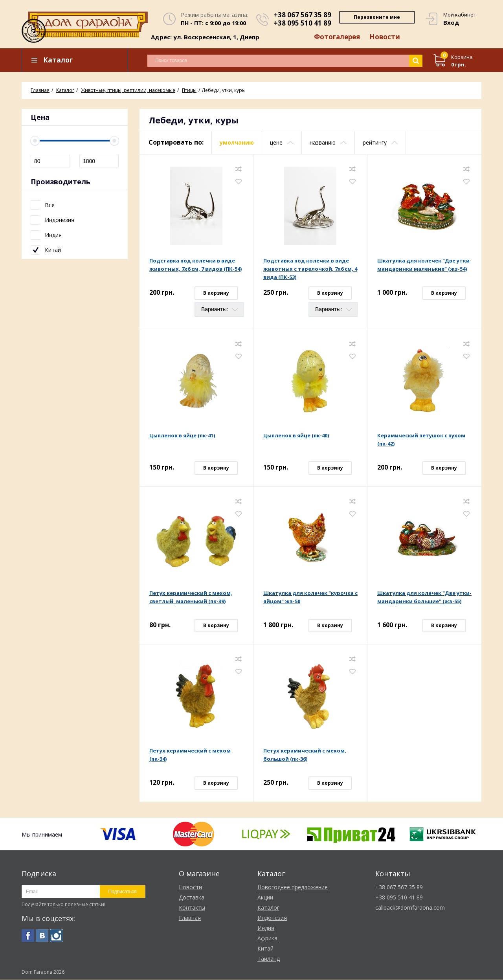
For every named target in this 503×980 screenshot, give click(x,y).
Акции (265, 898)
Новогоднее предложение (293, 887)
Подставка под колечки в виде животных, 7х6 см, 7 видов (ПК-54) (196, 265)
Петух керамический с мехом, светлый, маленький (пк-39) (191, 597)
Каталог (268, 908)
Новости (385, 37)
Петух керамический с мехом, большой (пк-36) (305, 755)
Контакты (192, 908)
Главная (190, 918)
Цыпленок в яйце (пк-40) (296, 436)
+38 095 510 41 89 (303, 23)
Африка (267, 939)
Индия (266, 928)
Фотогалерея (337, 37)
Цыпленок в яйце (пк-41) (182, 436)
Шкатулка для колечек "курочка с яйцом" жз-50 (310, 597)
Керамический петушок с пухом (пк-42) (421, 440)
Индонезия (272, 918)
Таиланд (269, 959)
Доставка (192, 898)
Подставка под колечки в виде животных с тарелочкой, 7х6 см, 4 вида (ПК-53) (310, 269)
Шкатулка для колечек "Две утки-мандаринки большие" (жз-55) (424, 597)
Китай (265, 949)
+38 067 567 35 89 (303, 15)
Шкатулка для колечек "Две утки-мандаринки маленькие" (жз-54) (424, 265)
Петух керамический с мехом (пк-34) (190, 755)
